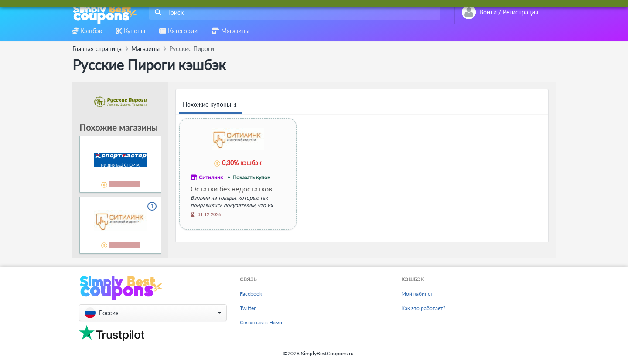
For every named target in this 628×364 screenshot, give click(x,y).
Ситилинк (211, 177)
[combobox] (293, 12)
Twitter (248, 308)
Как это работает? (423, 308)
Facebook (251, 294)
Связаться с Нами (261, 322)
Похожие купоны (211, 105)
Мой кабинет (417, 294)
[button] (153, 313)
